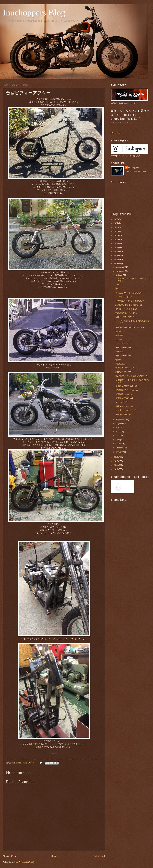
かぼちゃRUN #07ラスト (126, 317)
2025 (116, 219)
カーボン (119, 352)
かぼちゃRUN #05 (123, 348)
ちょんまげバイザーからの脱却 (129, 293)
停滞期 (118, 360)
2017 (116, 251)
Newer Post (10, 856)
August (119, 424)
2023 (116, 227)
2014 (116, 264)
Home (54, 856)
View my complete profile (136, 171)
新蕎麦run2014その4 (124, 398)
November (120, 271)
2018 (116, 247)
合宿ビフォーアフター (125, 368)
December (120, 267)
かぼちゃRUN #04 (123, 356)
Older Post (99, 856)
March (119, 444)
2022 (116, 231)
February (120, 448)
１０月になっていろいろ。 (127, 410)
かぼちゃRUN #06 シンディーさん (130, 327)
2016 (116, 256)
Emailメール (116, 133)
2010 (116, 469)
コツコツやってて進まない (127, 309)
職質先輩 (119, 335)
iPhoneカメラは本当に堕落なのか (130, 301)
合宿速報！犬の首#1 (124, 394)
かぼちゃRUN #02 (123, 414)
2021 (116, 235)
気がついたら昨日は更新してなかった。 (132, 376)
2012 (116, 461)
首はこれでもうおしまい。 (127, 313)
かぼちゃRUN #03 (123, 372)
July (118, 428)
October (119, 275)
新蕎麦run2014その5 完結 (127, 386)
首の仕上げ (120, 331)
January (119, 452)
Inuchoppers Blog (34, 13)
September (121, 419)
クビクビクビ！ (122, 402)
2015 (116, 259)
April (118, 440)
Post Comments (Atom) (24, 862)
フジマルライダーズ (124, 297)
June (118, 432)
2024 (116, 223)
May (118, 436)
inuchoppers (134, 168)
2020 (116, 239)
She (117, 285)
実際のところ (121, 364)
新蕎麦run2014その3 (124, 406)
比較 (117, 289)
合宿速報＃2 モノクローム (127, 390)
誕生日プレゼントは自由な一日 (129, 305)
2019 (116, 243)
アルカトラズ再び (123, 343)
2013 (116, 457)
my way (119, 339)
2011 (116, 465)
